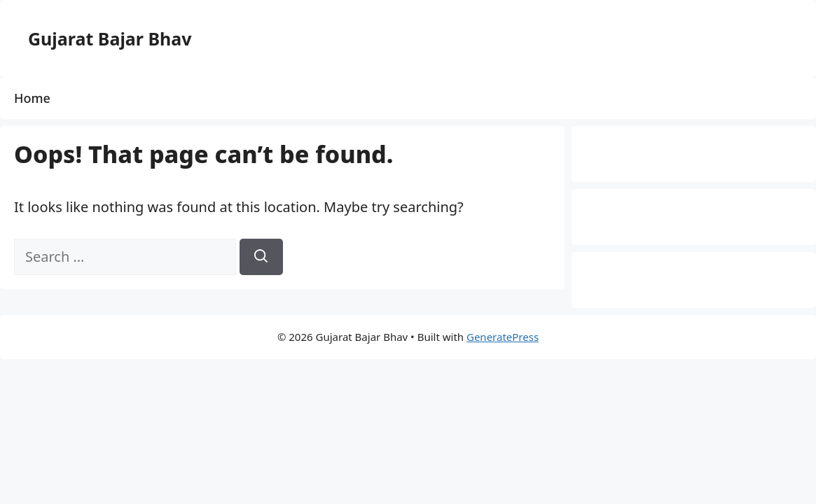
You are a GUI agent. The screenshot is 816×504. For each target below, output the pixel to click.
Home (32, 98)
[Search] (261, 257)
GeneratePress (503, 337)
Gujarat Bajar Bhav (110, 38)
